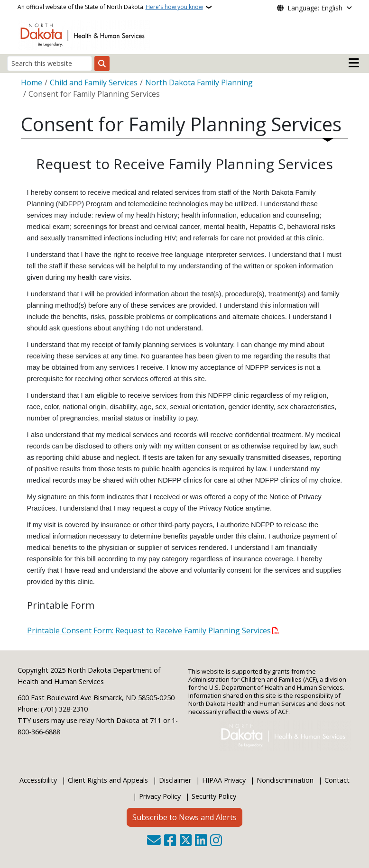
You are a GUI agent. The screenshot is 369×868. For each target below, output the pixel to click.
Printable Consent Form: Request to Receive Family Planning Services (149, 630)
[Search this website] (50, 63)
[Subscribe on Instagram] (216, 841)
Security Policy (214, 796)
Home (32, 82)
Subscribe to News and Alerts (184, 817)
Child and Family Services (94, 82)
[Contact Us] (154, 841)
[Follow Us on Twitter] (186, 841)
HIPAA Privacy (224, 780)
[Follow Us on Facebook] (170, 841)
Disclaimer (175, 780)
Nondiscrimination (285, 780)
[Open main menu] (354, 63)
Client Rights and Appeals (108, 780)
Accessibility (38, 780)
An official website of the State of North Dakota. (110, 7)
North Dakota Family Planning (199, 82)
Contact (337, 780)
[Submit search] (102, 64)
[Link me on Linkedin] (201, 841)
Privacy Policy (160, 796)
